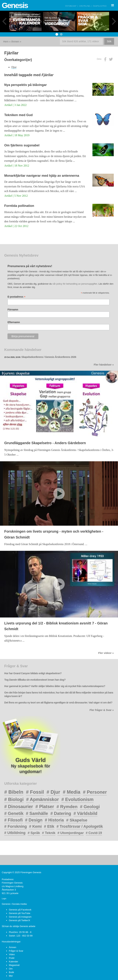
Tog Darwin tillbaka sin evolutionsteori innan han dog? (35, 680)
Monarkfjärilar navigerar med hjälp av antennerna (42, 176)
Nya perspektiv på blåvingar (26, 85)
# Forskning (16, 826)
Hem (6, 42)
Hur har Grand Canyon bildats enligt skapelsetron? (33, 673)
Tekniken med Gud (18, 115)
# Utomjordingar (71, 833)
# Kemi (35, 826)
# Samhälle (37, 813)
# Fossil (35, 792)
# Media (72, 792)
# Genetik (14, 813)
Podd (12, 958)
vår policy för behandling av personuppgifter (75, 284)
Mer (11, 976)
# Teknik (49, 833)
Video (12, 954)
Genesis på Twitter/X (20, 920)
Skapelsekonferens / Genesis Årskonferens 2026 (49, 357)
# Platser (45, 807)
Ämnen (15, 42)
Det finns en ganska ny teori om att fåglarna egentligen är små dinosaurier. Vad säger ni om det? (58, 703)
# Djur (53, 792)
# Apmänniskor (42, 799)
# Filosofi (14, 820)
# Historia (54, 820)
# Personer (95, 792)
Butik (11, 972)
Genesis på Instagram (20, 917)
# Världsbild (85, 813)
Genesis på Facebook (20, 910)
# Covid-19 (94, 833)
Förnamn (13, 310)
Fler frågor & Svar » (102, 710)
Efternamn (14, 322)
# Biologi (14, 799)
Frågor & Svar (16, 951)
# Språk (34, 833)
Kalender (14, 962)
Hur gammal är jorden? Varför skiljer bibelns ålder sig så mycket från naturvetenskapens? (55, 686)
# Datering (61, 813)
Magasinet (14, 965)
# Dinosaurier (19, 807)
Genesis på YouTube (20, 913)
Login (4, 899)
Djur (14, 67)
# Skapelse (77, 820)
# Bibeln (14, 792)
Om (11, 969)
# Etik (49, 826)
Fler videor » (106, 653)
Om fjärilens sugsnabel (22, 145)
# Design (34, 820)
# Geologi (90, 807)
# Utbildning (15, 833)
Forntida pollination (19, 206)
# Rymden (67, 807)
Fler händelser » (104, 365)
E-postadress (16, 297)
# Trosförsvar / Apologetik (80, 826)
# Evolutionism (78, 799)
